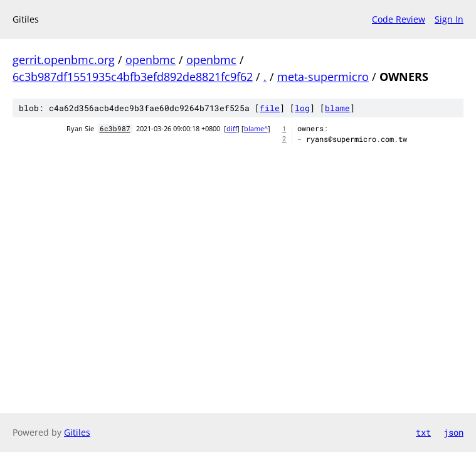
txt (423, 432)
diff (232, 129)
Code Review (399, 19)
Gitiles (77, 432)
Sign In (449, 19)
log (302, 108)
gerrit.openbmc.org (64, 60)
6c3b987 (115, 129)
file (270, 108)
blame (337, 108)
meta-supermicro (323, 77)
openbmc (151, 60)
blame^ (256, 129)
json (453, 432)
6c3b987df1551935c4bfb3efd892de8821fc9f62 (133, 77)
